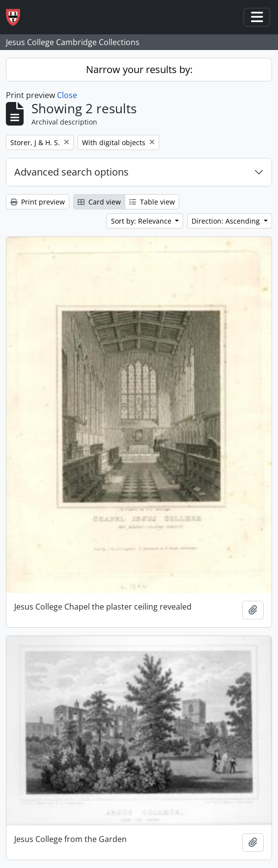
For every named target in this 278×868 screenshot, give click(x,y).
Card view (99, 202)
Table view (152, 202)
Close (67, 95)
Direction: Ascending (227, 221)
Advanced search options (71, 172)
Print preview (38, 202)
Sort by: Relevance (142, 221)
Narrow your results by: (139, 69)
